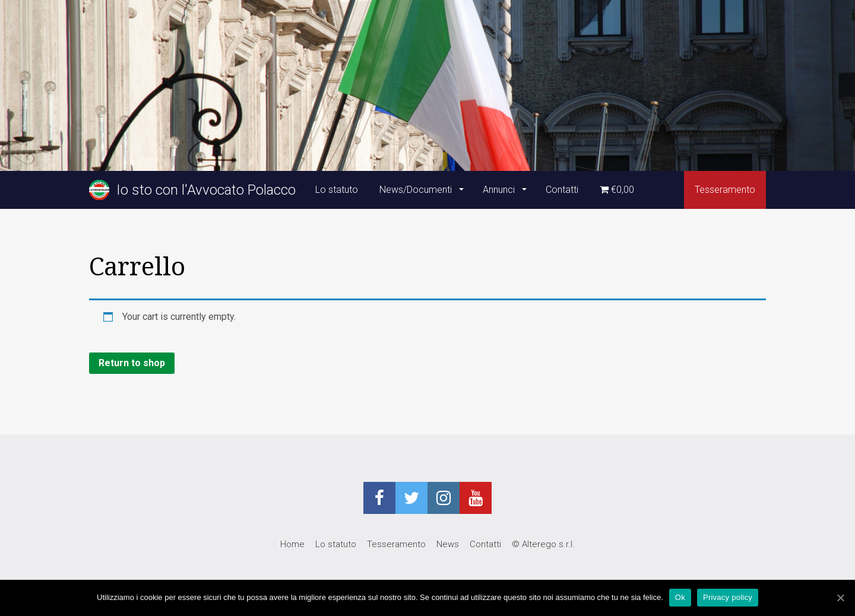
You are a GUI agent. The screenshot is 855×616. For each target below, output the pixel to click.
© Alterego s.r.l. (543, 544)
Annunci (500, 190)
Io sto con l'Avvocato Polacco (192, 190)
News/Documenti (417, 190)
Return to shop (132, 363)
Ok (680, 597)
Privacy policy (728, 597)
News (448, 544)
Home (292, 544)
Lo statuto (337, 190)
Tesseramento (725, 190)
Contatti (562, 190)
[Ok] (840, 598)
